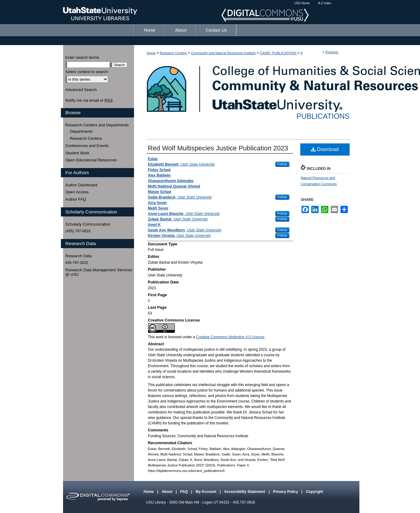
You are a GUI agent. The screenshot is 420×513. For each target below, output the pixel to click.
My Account (206, 492)
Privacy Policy (286, 492)
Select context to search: (87, 72)
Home (151, 53)
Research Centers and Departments (97, 125)
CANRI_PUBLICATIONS (278, 53)
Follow (282, 164)
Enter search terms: (83, 57)
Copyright (314, 492)
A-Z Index (325, 3)
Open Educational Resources (91, 160)
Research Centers (173, 53)
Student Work (78, 153)
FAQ (185, 492)
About (168, 492)
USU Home (302, 3)
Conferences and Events (87, 146)
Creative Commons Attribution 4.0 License (230, 337)
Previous (332, 52)
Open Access (77, 192)
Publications (323, 116)
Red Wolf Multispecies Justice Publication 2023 (218, 148)
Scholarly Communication (88, 224)
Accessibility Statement (245, 492)
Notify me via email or (89, 100)
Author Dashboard (82, 185)
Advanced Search (81, 90)
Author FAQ (76, 199)
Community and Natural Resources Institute (223, 53)
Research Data (79, 256)
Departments (81, 131)
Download (325, 149)
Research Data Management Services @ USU (99, 272)
